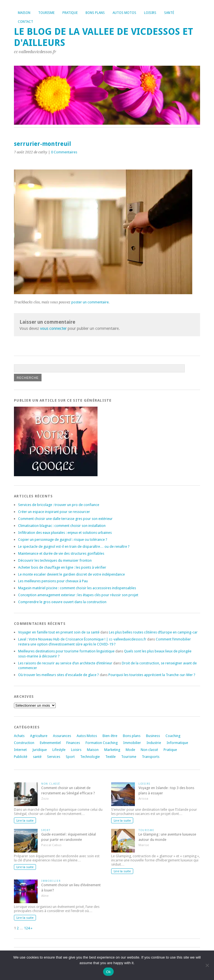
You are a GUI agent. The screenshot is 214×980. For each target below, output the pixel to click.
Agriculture (39, 736)
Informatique (177, 743)
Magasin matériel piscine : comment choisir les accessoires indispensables (77, 588)
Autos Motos (124, 13)
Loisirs (150, 13)
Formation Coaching (102, 743)
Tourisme (46, 13)
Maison (24, 13)
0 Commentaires (64, 152)
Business (153, 736)
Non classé (149, 750)
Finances (73, 743)
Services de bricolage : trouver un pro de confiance (59, 505)
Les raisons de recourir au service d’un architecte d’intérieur (65, 663)
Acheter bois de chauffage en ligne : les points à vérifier (62, 567)
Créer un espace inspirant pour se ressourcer (54, 512)
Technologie (90, 757)
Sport (70, 757)
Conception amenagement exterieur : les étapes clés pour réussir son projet (78, 595)
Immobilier (132, 743)
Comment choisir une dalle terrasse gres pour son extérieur (65, 519)
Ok (108, 972)
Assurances (62, 736)
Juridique (40, 750)
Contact (25, 22)
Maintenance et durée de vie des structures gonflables (61, 553)
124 (27, 928)
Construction (24, 743)
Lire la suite (25, 821)
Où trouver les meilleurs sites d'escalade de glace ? (59, 675)
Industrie (154, 743)
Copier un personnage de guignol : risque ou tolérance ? (63, 540)
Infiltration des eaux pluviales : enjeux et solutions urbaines (65, 533)
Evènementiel (50, 743)
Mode (130, 750)
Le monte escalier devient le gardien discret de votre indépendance (71, 574)
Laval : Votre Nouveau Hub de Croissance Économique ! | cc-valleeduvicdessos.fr (82, 639)
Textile (110, 757)
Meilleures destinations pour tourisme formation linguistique (66, 651)
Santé (169, 13)
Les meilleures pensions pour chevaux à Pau (53, 581)
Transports (151, 757)
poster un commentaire (90, 302)
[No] (207, 965)
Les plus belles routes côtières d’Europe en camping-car (153, 632)
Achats (19, 736)
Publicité (21, 757)
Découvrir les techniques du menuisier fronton (55, 560)
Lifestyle (59, 750)
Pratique (70, 13)
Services (54, 757)
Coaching (173, 736)
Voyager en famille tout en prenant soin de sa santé (59, 632)
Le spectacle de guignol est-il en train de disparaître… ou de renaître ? (74, 547)
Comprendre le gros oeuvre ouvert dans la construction (62, 602)
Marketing (112, 750)
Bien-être (110, 736)
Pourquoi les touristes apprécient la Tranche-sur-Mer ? (152, 675)
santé (37, 757)
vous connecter (53, 328)
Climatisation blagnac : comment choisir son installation (62, 526)
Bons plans (95, 13)
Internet (20, 750)
